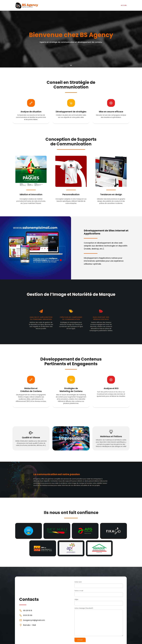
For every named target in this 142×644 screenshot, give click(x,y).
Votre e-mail (99, 593)
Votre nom (99, 585)
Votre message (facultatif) (99, 622)
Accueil (124, 5)
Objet (99, 602)
